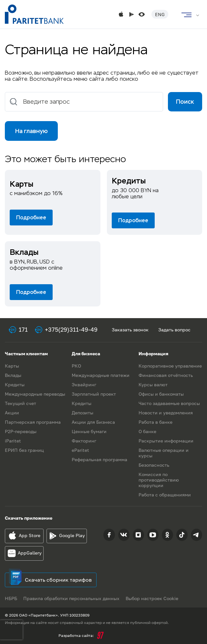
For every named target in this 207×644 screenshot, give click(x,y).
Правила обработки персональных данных (72, 598)
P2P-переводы (21, 431)
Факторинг (84, 441)
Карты (12, 366)
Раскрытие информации (166, 441)
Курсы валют (153, 384)
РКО (76, 366)
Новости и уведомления (166, 413)
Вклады (13, 375)
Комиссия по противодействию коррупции (159, 480)
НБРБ (11, 598)
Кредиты (15, 384)
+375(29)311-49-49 (71, 330)
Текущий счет (21, 403)
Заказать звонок (130, 330)
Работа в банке (155, 422)
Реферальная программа (99, 459)
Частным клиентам (26, 353)
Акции (12, 413)
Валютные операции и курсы (164, 453)
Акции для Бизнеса (93, 422)
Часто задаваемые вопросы (169, 403)
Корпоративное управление (170, 366)
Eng (160, 14)
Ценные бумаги (89, 431)
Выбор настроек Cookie (153, 598)
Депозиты (83, 413)
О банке (147, 431)
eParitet (80, 450)
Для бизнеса (86, 353)
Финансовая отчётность (166, 375)
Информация (153, 353)
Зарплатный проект (94, 394)
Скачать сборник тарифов (58, 580)
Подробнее (31, 218)
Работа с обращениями (165, 495)
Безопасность (154, 465)
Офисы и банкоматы (161, 394)
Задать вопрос (174, 330)
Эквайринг (84, 384)
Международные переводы (35, 394)
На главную (31, 131)
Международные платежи (101, 375)
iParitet (13, 441)
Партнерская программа (33, 422)
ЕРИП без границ (24, 450)
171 (23, 330)
